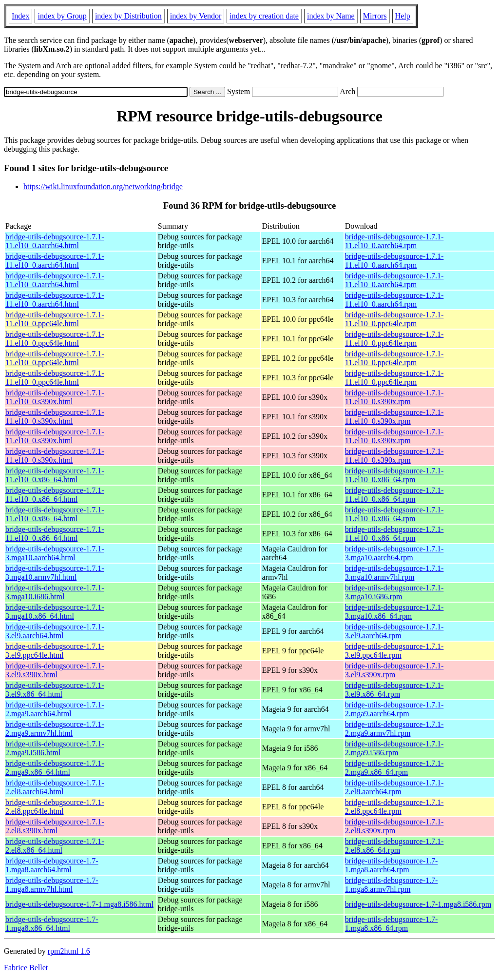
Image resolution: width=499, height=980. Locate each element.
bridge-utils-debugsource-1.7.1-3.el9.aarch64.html (55, 631)
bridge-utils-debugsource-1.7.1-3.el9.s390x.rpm (394, 670)
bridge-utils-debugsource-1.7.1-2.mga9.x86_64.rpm (394, 768)
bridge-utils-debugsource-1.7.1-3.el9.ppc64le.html (55, 651)
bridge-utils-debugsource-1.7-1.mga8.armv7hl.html (52, 885)
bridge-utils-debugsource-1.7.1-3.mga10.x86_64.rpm (394, 612)
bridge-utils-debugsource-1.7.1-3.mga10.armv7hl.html (55, 573)
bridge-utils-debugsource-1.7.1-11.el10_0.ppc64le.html (55, 319)
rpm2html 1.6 (69, 951)
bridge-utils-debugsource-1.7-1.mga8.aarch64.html (52, 865)
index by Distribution (128, 16)
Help (403, 16)
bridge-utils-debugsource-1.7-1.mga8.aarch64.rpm (392, 865)
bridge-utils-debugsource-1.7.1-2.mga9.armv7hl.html (55, 729)
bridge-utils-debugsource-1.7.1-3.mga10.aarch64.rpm (394, 553)
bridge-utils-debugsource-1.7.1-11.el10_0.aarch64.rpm (394, 241)
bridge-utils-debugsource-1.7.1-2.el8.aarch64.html (55, 787)
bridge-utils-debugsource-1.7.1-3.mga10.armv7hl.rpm (394, 573)
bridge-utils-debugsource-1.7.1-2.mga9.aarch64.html (55, 709)
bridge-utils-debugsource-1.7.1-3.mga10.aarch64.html (55, 553)
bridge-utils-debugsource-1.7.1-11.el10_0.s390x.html (55, 397)
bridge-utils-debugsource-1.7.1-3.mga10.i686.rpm (394, 592)
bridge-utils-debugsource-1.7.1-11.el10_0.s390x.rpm (394, 397)
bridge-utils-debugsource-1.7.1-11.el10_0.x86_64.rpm (394, 475)
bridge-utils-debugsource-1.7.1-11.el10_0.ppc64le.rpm (394, 319)
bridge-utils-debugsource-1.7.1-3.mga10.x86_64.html (55, 612)
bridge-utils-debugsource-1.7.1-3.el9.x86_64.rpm (394, 690)
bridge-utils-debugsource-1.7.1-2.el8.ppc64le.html (55, 807)
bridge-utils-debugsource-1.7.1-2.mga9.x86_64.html (55, 768)
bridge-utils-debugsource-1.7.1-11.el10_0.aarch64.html (55, 241)
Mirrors (375, 16)
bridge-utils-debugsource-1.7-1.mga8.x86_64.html (52, 924)
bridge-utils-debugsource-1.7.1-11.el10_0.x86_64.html (55, 475)
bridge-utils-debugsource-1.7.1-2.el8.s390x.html (55, 826)
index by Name (331, 16)
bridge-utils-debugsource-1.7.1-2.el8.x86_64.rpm (394, 846)
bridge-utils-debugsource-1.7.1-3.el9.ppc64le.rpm (394, 651)
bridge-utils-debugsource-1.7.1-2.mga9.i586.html (55, 748)
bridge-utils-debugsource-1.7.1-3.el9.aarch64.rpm (394, 631)
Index (20, 16)
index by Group (62, 16)
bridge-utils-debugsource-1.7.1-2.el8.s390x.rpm (394, 826)
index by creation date (264, 16)
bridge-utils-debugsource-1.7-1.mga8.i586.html (79, 904)
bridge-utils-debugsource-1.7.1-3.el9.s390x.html (55, 670)
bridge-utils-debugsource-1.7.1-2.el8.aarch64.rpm (394, 787)
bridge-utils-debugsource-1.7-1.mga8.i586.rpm (418, 904)
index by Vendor (196, 16)
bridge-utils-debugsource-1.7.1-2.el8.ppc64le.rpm (394, 807)
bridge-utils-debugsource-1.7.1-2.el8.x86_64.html (55, 846)
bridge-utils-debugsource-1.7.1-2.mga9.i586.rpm (394, 748)
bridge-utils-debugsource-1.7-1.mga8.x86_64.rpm (392, 924)
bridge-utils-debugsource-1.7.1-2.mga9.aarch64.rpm (394, 709)
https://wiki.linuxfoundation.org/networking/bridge (103, 186)
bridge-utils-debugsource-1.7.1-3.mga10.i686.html (55, 592)
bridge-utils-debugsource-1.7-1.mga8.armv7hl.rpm (392, 885)
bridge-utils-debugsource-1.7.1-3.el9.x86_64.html (55, 690)
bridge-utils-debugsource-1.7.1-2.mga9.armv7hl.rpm (394, 729)
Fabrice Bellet (26, 968)
